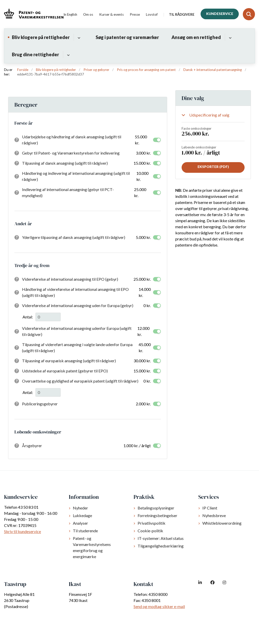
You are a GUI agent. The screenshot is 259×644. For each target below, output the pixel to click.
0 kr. (147, 305)
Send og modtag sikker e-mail (159, 606)
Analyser (80, 523)
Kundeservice (220, 14)
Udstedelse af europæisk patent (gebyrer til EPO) (65, 371)
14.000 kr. (145, 292)
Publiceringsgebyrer (40, 404)
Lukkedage (82, 515)
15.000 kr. (142, 163)
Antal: (28, 317)
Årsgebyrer (32, 446)
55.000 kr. (141, 140)
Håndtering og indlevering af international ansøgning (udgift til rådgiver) (76, 176)
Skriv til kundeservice (23, 531)
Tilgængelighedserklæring (161, 546)
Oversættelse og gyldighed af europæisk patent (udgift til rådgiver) (80, 381)
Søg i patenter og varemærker (127, 37)
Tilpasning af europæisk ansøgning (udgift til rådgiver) (69, 361)
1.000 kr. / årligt (137, 446)
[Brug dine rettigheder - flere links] (68, 54)
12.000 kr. (143, 331)
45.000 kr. (145, 347)
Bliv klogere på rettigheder (41, 37)
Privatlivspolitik (152, 523)
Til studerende (85, 531)
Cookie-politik (150, 531)
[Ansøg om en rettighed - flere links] (230, 37)
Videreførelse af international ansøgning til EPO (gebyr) (70, 279)
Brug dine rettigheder (35, 54)
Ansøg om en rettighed (196, 37)
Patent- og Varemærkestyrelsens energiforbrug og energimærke (92, 547)
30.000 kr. (142, 361)
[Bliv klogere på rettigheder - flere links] (78, 37)
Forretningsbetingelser (157, 515)
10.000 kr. (142, 176)
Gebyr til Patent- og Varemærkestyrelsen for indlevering (71, 153)
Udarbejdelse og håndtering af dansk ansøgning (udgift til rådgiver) (72, 140)
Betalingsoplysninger (156, 508)
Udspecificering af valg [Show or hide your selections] (209, 115)
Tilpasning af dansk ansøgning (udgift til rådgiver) (65, 163)
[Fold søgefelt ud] (249, 14)
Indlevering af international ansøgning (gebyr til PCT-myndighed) (68, 192)
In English (70, 15)
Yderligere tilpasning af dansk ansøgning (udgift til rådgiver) (74, 237)
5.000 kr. (143, 237)
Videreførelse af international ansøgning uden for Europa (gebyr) (78, 305)
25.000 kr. (140, 192)
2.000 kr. (143, 404)
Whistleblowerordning (222, 523)
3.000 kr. (143, 153)
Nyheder (80, 508)
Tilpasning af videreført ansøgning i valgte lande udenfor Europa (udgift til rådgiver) (77, 347)
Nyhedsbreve (214, 515)
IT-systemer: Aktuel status (161, 538)
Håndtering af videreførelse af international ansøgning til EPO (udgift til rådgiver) (75, 292)
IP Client (210, 508)
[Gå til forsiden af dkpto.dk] (32, 14)
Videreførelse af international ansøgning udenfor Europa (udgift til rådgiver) (77, 331)
